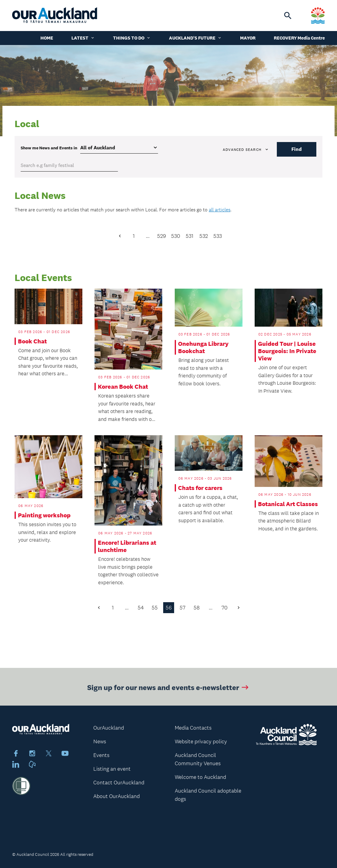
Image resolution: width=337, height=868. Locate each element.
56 (169, 608)
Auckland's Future (195, 38)
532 (204, 236)
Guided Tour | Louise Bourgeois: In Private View (287, 351)
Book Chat (32, 341)
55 (155, 608)
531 (189, 236)
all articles (220, 210)
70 (225, 608)
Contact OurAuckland (119, 783)
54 (141, 608)
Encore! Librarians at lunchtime (127, 546)
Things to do (132, 38)
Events (101, 755)
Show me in (49, 148)
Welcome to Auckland (200, 777)
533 (218, 236)
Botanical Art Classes (288, 504)
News (100, 741)
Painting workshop (44, 515)
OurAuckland (109, 728)
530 (176, 236)
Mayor (248, 38)
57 (182, 608)
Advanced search (246, 150)
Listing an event (112, 769)
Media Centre (311, 38)
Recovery (285, 38)
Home (47, 38)
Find (297, 149)
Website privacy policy (201, 741)
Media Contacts (193, 728)
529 (162, 236)
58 (197, 608)
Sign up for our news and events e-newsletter (168, 689)
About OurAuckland (117, 796)
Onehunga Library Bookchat (203, 347)
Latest (83, 38)
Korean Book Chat (123, 387)
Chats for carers (200, 488)
